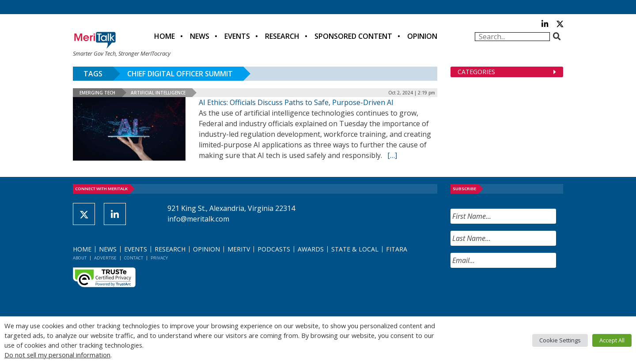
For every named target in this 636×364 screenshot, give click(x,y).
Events (237, 36)
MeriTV (239, 249)
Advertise (105, 258)
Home (165, 36)
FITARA (397, 249)
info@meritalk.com (198, 219)
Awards (311, 249)
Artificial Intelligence (158, 93)
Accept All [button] (612, 340)
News (200, 36)
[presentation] (518, 292)
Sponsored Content (353, 36)
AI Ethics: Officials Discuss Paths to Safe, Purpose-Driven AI (296, 102)
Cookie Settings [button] (560, 340)
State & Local (355, 249)
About (80, 258)
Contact (134, 258)
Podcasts (274, 249)
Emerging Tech (97, 93)
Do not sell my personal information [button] (57, 355)
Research (282, 36)
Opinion (422, 36)
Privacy (159, 258)
